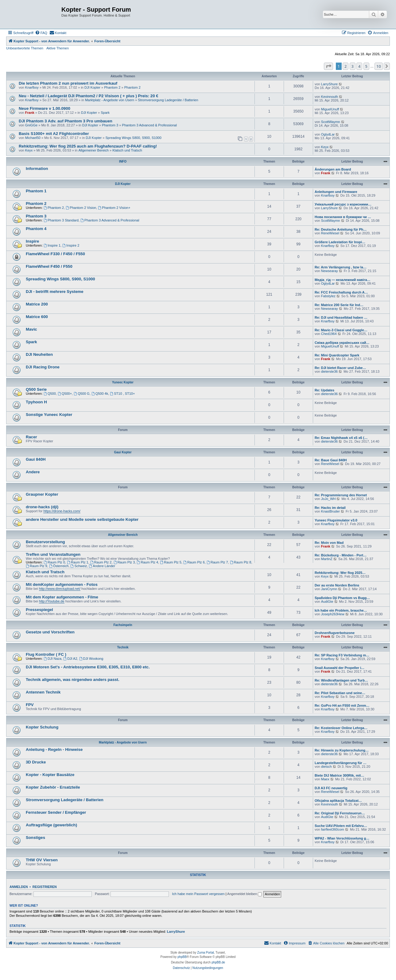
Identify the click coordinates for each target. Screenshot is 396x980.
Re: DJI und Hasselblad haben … (341, 317)
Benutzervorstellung (45, 542)
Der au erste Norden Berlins (337, 585)
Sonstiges (35, 838)
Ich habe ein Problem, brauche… (341, 610)
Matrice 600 (37, 317)
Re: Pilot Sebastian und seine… (340, 693)
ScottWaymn (331, 122)
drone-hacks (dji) (42, 507)
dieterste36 (329, 371)
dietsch (326, 767)
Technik (123, 647)
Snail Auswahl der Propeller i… (340, 668)
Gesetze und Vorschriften (50, 632)
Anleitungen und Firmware (336, 192)
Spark (105, 113)
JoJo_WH (328, 499)
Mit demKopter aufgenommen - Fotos (62, 584)
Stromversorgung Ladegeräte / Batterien (168, 100)
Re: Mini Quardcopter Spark (337, 355)
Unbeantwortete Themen (25, 48)
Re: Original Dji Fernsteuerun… (340, 813)
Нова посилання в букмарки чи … (343, 217)
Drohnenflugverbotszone (335, 633)
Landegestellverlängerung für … (341, 763)
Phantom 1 (36, 191)
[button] (328, 66)
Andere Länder (102, 566)
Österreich (59, 566)
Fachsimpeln (123, 625)
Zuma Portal (205, 953)
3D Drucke (36, 762)
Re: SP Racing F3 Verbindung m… (342, 655)
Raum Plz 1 (78, 562)
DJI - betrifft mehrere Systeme (55, 292)
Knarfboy (32, 87)
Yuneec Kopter (123, 382)
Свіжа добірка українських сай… (342, 343)
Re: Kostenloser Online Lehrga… (341, 728)
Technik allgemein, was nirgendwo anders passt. (73, 680)
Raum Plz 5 (171, 562)
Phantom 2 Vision (81, 208)
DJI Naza (52, 659)
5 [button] (366, 66)
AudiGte (327, 601)
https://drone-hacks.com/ (62, 511)
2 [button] (346, 66)
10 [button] (379, 66)
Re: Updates (324, 390)
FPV (30, 705)
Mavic (31, 329)
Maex (325, 779)
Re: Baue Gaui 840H (331, 460)
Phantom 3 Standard (61, 220)
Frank (30, 113)
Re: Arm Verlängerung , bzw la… (341, 267)
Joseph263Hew (333, 614)
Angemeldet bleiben (245, 894)
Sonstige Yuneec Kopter (49, 415)
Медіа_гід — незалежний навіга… (343, 280)
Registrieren (45, 887)
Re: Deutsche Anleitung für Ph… (341, 229)
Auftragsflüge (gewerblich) (51, 825)
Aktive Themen (58, 48)
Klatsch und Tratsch (127, 150)
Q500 (50, 394)
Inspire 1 (52, 245)
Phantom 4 (36, 229)
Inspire (32, 241)
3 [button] (353, 66)
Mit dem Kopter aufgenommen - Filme (62, 597)
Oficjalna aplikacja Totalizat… (338, 801)
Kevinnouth (330, 97)
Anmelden (19, 887)
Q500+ (65, 394)
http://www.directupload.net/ (60, 589)
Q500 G (82, 394)
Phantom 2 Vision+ (114, 208)
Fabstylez (328, 296)
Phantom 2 (112, 87)
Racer (31, 437)
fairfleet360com (333, 829)
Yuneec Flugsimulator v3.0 (336, 520)
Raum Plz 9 (37, 566)
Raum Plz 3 (124, 562)
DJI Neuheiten (39, 354)
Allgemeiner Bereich (93, 150)
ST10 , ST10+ (122, 394)
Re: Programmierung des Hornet (341, 495)
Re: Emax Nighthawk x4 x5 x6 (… (341, 438)
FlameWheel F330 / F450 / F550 (55, 254)
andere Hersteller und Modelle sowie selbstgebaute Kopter (82, 519)
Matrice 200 (37, 304)
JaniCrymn (329, 589)
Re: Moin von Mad (329, 543)
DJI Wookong (91, 659)
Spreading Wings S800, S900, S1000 (134, 138)
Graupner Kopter (42, 494)
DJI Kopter (92, 87)
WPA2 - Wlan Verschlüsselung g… (342, 838)
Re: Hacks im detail (330, 508)
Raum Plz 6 (194, 562)
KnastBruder (330, 511)
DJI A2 (70, 659)
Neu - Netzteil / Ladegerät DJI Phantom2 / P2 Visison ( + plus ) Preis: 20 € (89, 96)
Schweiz (79, 566)
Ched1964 (329, 334)
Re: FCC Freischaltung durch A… (341, 292)
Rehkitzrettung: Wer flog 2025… (340, 573)
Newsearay (330, 271)
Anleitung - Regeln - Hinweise (54, 749)
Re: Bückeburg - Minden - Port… (341, 555)
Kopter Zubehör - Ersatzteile (53, 787)
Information (37, 169)
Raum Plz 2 (101, 562)
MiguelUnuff (330, 109)
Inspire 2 (71, 245)
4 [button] (359, 66)
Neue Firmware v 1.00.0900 (45, 108)
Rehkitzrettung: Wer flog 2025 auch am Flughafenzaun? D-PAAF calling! (88, 146)
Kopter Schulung (42, 727)
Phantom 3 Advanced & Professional (149, 125)
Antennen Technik (43, 692)
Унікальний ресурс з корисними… (343, 204)
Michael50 (33, 138)
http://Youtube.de (52, 601)
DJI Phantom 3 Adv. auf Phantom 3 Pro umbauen (66, 121)
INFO (123, 161)
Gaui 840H (36, 459)
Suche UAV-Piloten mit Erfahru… (341, 826)
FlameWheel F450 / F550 (49, 266)
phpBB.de (218, 962)
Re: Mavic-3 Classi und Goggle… (341, 330)
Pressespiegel (39, 610)
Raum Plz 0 (54, 562)
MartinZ (327, 559)
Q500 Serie (36, 389)
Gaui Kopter (123, 452)
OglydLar (328, 134)
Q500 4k (100, 394)
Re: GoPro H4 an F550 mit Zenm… (342, 705)
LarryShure (329, 84)
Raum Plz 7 (217, 562)
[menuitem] (41, 33)
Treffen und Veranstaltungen (53, 554)
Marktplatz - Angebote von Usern (110, 100)
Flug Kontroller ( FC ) (46, 654)
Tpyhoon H (36, 402)
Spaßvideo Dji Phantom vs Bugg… (342, 598)
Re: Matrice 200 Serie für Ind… (339, 305)
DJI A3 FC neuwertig (331, 788)
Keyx (29, 150)
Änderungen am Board (333, 169)
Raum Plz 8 (241, 562)
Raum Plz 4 (147, 562)
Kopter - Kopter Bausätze (50, 775)
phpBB (182, 957)
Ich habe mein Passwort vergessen (198, 894)
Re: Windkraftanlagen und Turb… (341, 680)
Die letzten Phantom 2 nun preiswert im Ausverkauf (68, 83)
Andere (33, 472)
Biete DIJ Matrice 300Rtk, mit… (339, 775)
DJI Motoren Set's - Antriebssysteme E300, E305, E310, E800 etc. (88, 667)
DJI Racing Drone (43, 367)
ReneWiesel (330, 233)
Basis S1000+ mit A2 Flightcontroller (54, 134)
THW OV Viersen (42, 860)
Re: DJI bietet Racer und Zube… (340, 368)
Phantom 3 (110, 125)
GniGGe (31, 125)
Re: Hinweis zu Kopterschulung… (342, 750)
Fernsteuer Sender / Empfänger (56, 812)
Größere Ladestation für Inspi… (340, 242)
